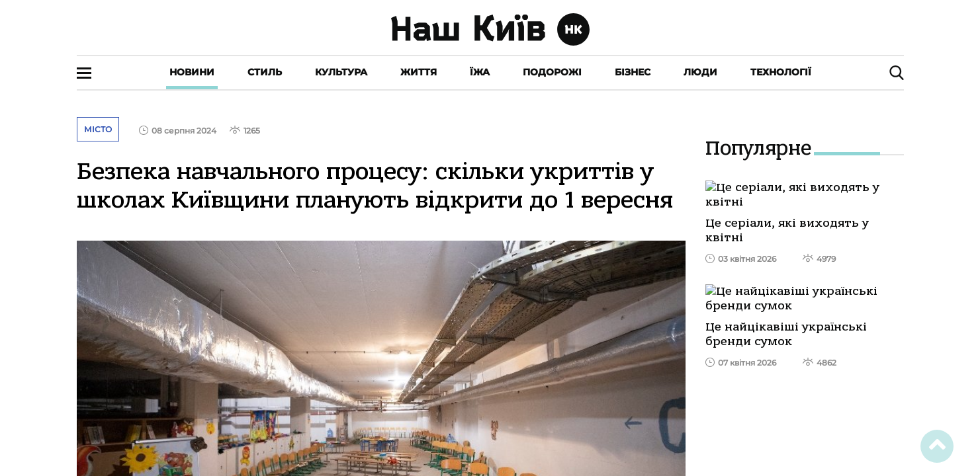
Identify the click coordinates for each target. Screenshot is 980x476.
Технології (781, 72)
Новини (192, 72)
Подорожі (552, 72)
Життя (419, 72)
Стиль (265, 72)
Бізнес (633, 72)
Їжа (480, 72)
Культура (341, 72)
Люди (700, 72)
